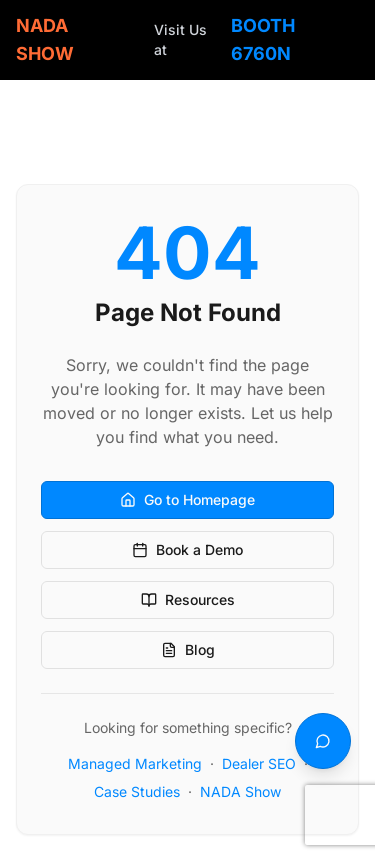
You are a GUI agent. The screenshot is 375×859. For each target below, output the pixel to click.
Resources (188, 599)
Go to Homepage (187, 499)
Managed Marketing (135, 763)
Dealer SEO (259, 763)
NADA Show (240, 791)
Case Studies (137, 791)
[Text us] (323, 741)
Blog (188, 649)
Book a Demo (187, 549)
